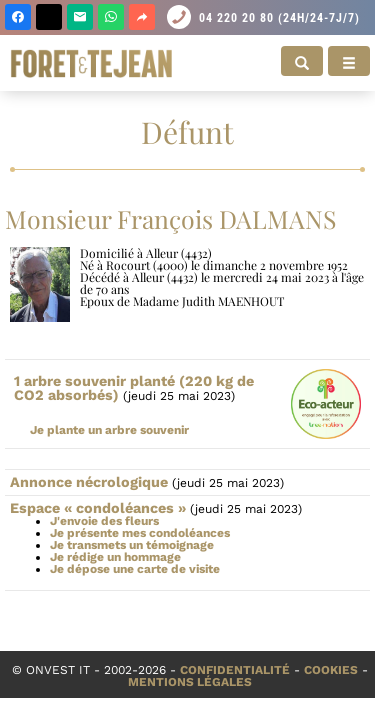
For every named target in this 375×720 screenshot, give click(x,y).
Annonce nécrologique (89, 482)
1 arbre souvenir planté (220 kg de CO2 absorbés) (134, 388)
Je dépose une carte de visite (135, 569)
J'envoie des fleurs (104, 521)
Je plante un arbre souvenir (109, 430)
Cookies (331, 670)
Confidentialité (235, 670)
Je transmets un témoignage (132, 545)
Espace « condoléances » (98, 508)
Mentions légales (190, 682)
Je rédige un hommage (115, 557)
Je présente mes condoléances (140, 533)
